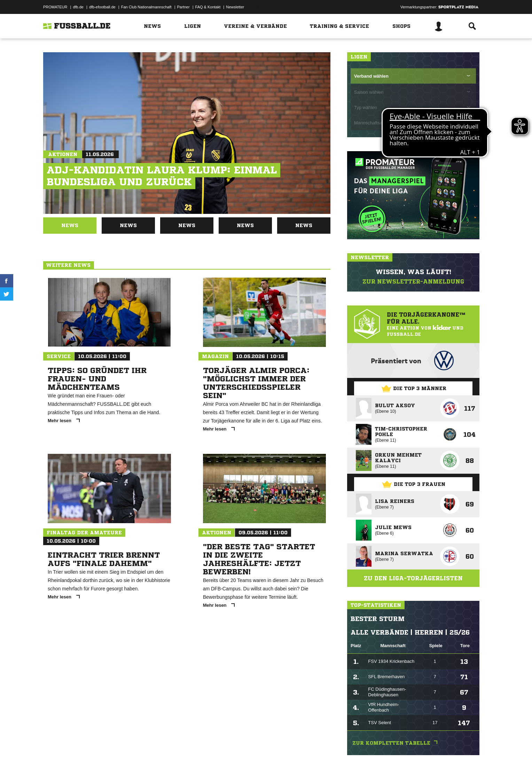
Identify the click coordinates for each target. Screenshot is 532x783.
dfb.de (78, 7)
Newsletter (235, 7)
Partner (183, 7)
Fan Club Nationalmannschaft (146, 7)
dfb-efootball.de (102, 7)
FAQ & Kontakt (208, 7)
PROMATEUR (55, 7)
